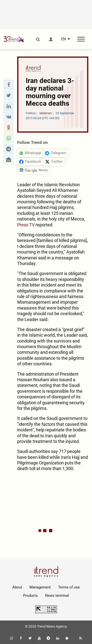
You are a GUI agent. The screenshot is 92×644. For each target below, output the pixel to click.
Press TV (26, 225)
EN (64, 39)
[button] (9, 85)
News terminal (57, 596)
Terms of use (69, 587)
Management (40, 587)
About (17, 587)
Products (30, 596)
